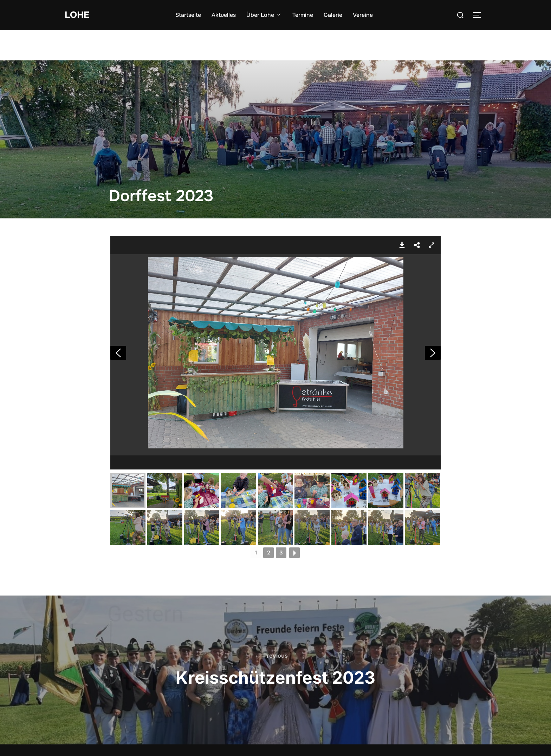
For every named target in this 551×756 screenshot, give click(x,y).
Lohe (77, 15)
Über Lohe (264, 15)
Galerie (333, 15)
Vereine (363, 15)
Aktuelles (224, 15)
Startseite (188, 15)
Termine (303, 15)
